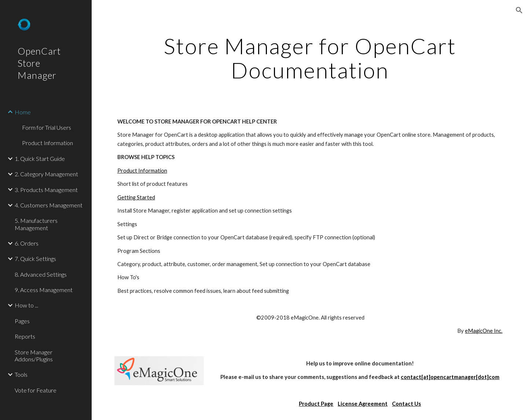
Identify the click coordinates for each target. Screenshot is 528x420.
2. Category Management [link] (46, 174)
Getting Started (136, 197)
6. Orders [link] (27, 243)
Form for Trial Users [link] (47, 127)
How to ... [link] (26, 305)
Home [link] (23, 112)
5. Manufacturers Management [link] (36, 224)
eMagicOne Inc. (484, 331)
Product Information (142, 171)
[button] (519, 10)
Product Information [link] (47, 143)
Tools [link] (21, 374)
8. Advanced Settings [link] (41, 274)
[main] (310, 58)
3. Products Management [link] (46, 190)
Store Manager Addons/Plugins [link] (34, 355)
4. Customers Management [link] (49, 205)
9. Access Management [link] (44, 290)
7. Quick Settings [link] (35, 259)
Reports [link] (25, 336)
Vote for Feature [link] (36, 390)
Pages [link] (22, 321)
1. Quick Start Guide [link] (40, 159)
